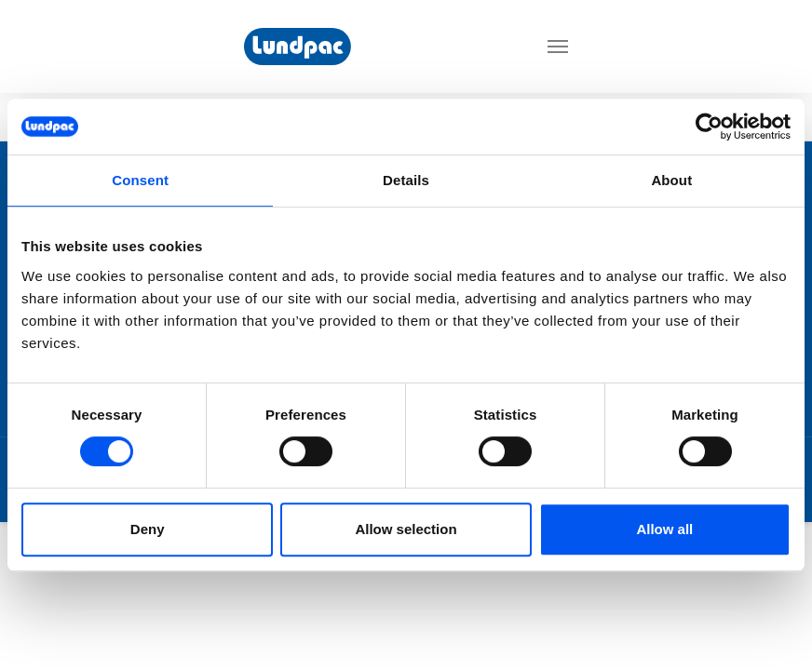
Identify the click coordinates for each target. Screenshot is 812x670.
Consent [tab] (140, 180)
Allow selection (406, 529)
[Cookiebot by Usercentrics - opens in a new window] (709, 127)
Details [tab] (406, 180)
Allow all (664, 529)
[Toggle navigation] (558, 47)
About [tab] (671, 180)
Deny (148, 529)
